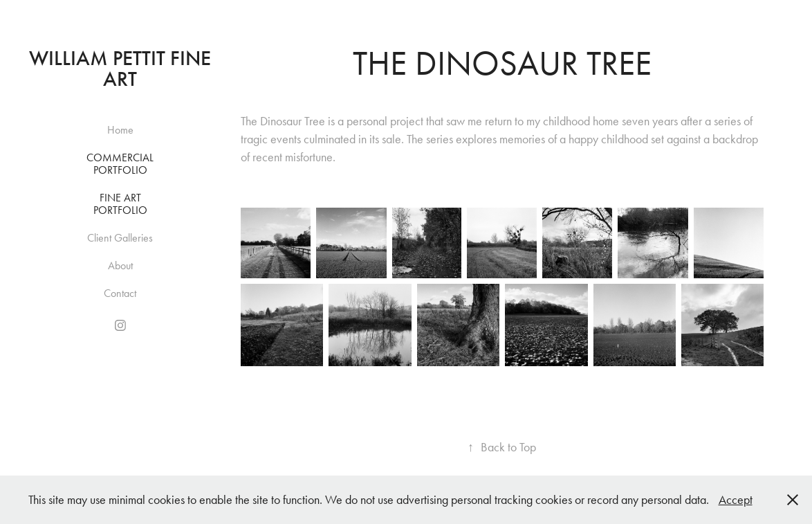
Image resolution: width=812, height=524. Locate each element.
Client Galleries (120, 238)
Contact (120, 293)
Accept (736, 500)
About (120, 265)
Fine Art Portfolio (120, 204)
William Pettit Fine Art (122, 69)
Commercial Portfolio (120, 164)
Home (120, 130)
